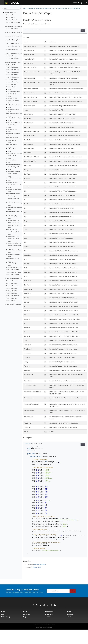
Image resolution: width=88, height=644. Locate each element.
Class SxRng (11, 196)
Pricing (69, 626)
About (69, 631)
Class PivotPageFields (14, 167)
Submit (73, 605)
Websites (48, 631)
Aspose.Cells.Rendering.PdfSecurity (15, 278)
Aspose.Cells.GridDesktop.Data (13, 50)
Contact (50, 641)
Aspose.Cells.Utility (11, 298)
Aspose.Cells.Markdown (13, 72)
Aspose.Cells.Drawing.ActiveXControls (15, 32)
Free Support (49, 628)
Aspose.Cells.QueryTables (13, 272)
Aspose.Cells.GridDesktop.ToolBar (14, 53)
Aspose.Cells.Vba (11, 301)
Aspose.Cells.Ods (11, 84)
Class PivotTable (12, 174)
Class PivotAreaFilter (13, 101)
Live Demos (27, 628)
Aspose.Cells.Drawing (12, 29)
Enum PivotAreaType (13, 198)
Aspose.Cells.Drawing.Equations (14, 36)
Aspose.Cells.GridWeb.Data (13, 62)
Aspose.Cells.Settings (12, 286)
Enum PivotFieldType (13, 223)
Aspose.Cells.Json (11, 65)
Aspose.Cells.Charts (12, 20)
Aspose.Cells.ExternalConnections (14, 44)
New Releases (49, 626)
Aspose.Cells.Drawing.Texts (12, 40)
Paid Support (71, 628)
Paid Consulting (6, 631)
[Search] (12, 8)
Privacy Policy (39, 641)
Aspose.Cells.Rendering (13, 275)
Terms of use (45, 641)
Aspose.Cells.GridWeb (12, 58)
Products (26, 626)
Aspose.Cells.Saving (12, 283)
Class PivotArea (12, 94)
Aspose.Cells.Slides (12, 291)
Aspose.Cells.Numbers (12, 82)
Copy (78, 31)
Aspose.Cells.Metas (12, 79)
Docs (3, 628)
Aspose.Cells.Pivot (11, 87)
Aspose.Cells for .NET (11, 12)
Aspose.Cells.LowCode (13, 70)
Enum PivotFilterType (13, 225)
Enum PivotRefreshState (14, 245)
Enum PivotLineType (13, 239)
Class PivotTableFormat (14, 185)
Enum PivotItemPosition (14, 232)
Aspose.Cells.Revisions (13, 281)
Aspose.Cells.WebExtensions (13, 304)
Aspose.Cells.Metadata (12, 77)
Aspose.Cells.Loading (12, 67)
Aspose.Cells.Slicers (12, 288)
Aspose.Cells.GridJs (12, 56)
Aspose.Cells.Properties (13, 270)
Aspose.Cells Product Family (35, 8)
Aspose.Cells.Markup (12, 75)
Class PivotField (12, 125)
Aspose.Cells (10, 15)
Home (25, 8)
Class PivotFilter (12, 140)
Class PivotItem (12, 156)
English (76, 3)
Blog (25, 631)
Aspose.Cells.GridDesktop (13, 46)
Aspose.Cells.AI (10, 17)
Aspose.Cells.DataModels (13, 22)
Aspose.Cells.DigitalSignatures (13, 26)
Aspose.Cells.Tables (12, 293)
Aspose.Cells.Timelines (13, 296)
